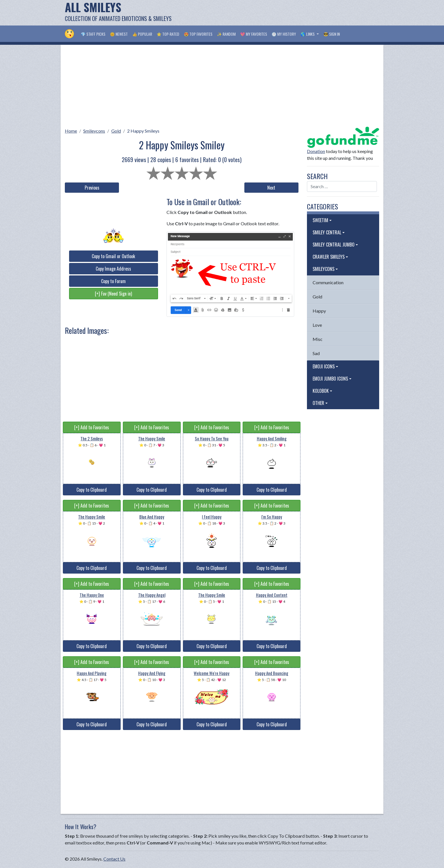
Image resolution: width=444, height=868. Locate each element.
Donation (316, 151)
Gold (116, 131)
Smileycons (94, 131)
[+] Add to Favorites (92, 427)
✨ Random (226, 34)
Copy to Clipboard (92, 490)
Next (271, 188)
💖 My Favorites (254, 34)
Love (317, 325)
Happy (319, 311)
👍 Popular (142, 34)
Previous (92, 188)
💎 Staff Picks (93, 34)
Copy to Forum (113, 281)
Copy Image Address (113, 269)
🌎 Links (308, 34)
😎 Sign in (332, 34)
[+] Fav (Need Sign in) (113, 294)
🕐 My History (284, 34)
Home (71, 131)
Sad (316, 353)
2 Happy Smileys (143, 131)
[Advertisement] (276, 13)
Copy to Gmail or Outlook (113, 256)
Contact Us (114, 859)
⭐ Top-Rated (168, 34)
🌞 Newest (119, 34)
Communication (328, 282)
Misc (318, 339)
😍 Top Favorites (198, 34)
